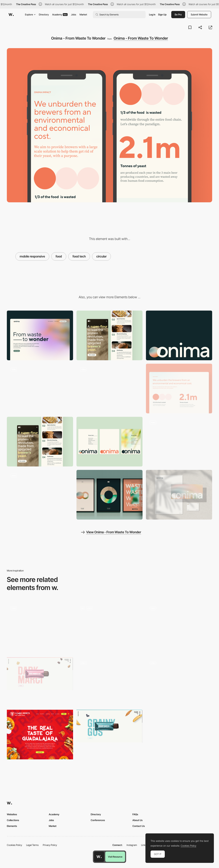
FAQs (135, 814)
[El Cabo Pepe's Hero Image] (40, 735)
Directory (44, 14)
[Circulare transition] (110, 627)
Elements (12, 826)
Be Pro (178, 14)
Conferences (98, 820)
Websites (12, 814)
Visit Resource (115, 857)
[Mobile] (110, 335)
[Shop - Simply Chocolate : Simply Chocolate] (40, 674)
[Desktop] (40, 335)
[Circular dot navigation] (110, 681)
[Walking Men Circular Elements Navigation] (179, 681)
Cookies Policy (14, 845)
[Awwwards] (11, 15)
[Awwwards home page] (99, 857)
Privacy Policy (50, 845)
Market (83, 14)
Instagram (132, 845)
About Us (137, 820)
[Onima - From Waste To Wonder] (179, 335)
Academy (60, 14)
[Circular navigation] (179, 626)
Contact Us (139, 826)
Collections (13, 820)
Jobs (74, 14)
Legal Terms (32, 845)
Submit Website (199, 14)
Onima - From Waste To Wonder (141, 38)
